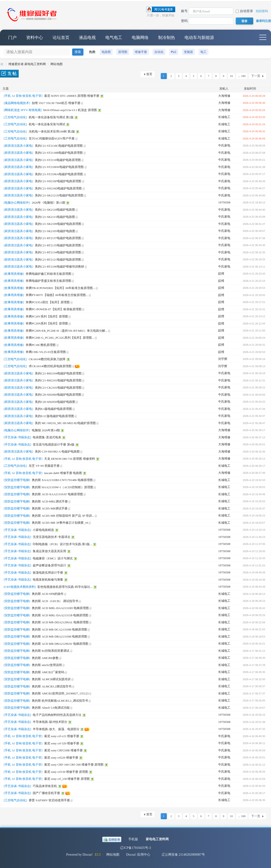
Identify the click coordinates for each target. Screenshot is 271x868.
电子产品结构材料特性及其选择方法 (57, 715)
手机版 (133, 839)
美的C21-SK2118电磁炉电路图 (55, 210)
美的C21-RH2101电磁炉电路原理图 (58, 380)
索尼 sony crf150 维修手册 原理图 (66, 772)
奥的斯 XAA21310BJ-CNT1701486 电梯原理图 (62, 480)
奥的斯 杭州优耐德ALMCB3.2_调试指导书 (60, 701)
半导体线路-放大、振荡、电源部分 (56, 729)
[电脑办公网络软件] (17, 203)
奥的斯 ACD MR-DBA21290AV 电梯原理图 (60, 644)
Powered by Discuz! (79, 855)
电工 (203, 52)
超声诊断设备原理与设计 (49, 565)
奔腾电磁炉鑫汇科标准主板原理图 (48, 274)
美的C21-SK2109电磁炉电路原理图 (58, 224)
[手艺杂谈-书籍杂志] (17, 437)
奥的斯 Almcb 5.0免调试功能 (51, 708)
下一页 (256, 76)
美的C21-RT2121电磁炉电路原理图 (58, 260)
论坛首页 (61, 38)
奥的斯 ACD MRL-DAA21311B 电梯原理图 (60, 615)
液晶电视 (87, 38)
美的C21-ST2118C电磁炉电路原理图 (59, 146)
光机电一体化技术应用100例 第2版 (52, 131)
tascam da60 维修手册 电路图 (63, 473)
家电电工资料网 (157, 839)
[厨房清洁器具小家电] (18, 146)
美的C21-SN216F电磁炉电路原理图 (58, 181)
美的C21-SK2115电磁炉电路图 (55, 217)
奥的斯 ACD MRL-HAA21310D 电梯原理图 (60, 608)
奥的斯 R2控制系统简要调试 (51, 651)
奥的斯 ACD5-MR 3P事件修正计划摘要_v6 (60, 523)
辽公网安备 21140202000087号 (181, 854)
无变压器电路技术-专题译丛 (51, 537)
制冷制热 (167, 38)
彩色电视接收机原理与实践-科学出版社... (65, 587)
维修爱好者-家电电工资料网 (2, 64)
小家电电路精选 (43, 530)
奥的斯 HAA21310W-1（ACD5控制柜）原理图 (62, 487)
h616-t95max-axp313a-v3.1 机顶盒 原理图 (70, 110)
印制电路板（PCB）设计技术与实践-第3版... (62, 544)
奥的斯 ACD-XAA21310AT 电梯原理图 (57, 494)
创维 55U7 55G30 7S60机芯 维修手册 (56, 103)
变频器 (188, 52)
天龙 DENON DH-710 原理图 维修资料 (70, 459)
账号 (184, 11)
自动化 (159, 52)
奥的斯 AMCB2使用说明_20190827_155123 (60, 693)
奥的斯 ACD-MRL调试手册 (50, 501)
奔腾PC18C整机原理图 (41, 345)
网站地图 (57, 64)
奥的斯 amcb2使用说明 (47, 665)
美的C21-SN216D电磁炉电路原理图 (58, 188)
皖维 (221, 274)
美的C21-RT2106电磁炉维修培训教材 (59, 267)
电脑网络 (140, 38)
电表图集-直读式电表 (47, 437)
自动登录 (244, 11)
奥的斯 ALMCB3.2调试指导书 (52, 686)
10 (231, 76)
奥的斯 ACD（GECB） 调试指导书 (55, 601)
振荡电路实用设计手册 (48, 573)
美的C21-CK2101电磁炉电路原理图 (58, 388)
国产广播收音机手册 (46, 793)
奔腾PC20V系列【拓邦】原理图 (47, 316)
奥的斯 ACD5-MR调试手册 (50, 508)
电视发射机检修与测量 (48, 580)
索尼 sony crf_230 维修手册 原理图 (67, 779)
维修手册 (141, 52)
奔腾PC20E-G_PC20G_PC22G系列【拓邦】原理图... (60, 338)
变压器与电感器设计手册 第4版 (54, 444)
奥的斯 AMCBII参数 (45, 658)
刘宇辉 (223, 359)
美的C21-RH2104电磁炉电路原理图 (58, 373)
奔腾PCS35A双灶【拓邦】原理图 (48, 302)
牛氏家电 (224, 145)
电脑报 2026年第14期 (46, 430)
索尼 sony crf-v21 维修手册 (62, 736)
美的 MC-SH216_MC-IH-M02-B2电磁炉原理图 (65, 423)
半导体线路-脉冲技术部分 (50, 722)
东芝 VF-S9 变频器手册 (44, 466)
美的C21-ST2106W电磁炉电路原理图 (59, 167)
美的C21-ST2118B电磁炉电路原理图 (59, 153)
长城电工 (224, 117)
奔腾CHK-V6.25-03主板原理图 (46, 352)
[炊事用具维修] (14, 274)
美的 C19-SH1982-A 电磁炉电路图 (57, 451)
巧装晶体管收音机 (45, 786)
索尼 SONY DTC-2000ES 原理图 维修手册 (72, 96)
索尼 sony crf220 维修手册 (61, 758)
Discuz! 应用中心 (138, 855)
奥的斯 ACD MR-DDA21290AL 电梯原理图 (60, 622)
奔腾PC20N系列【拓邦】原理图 (47, 323)
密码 (184, 21)
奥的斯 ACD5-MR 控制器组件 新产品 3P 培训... (63, 516)
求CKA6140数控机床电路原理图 (50, 366)
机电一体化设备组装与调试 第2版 (51, 117)
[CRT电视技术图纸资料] (20, 587)
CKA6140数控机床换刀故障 (47, 359)
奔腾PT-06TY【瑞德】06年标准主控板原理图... (57, 295)
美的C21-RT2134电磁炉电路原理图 (58, 252)
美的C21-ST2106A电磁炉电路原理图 (59, 174)
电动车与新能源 (199, 38)
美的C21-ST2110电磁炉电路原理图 (58, 160)
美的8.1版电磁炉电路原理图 (53, 409)
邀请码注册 (263, 21)
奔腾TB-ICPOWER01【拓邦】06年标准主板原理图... (60, 288)
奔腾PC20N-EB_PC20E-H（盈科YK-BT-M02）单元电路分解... (66, 331)
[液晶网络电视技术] (17, 103)
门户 (12, 38)
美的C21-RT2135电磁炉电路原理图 (58, 245)
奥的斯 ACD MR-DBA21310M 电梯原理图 (59, 636)
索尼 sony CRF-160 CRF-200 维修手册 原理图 (74, 765)
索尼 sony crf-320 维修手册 (62, 743)
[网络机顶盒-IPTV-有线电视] (23, 110)
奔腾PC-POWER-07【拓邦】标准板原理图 (54, 309)
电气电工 (114, 38)
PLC (174, 52)
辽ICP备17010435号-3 (135, 848)
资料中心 (35, 38)
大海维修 (224, 96)
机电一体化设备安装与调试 (47, 124)
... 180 (242, 76)
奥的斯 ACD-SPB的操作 (48, 594)
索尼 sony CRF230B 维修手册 (63, 750)
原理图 (123, 52)
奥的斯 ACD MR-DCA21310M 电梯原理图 (59, 629)
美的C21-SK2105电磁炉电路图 (55, 231)
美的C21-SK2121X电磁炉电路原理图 (59, 195)
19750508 (224, 202)
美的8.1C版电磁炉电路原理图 (54, 416)
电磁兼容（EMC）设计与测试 (53, 558)
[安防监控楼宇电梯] (17, 480)
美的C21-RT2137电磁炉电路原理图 (58, 238)
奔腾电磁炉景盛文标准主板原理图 (48, 281)
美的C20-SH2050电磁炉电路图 (55, 402)
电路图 (106, 52)
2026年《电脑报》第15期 (48, 203)
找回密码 (262, 11)
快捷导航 (263, 38)
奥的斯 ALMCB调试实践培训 (51, 679)
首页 (149, 74)
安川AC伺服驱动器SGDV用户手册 (52, 138)
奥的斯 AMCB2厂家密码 (48, 672)
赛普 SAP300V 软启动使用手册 (49, 800)
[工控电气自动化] (15, 117)
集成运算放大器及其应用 (49, 551)
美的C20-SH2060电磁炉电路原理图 (58, 395)
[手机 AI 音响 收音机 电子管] (23, 96)
